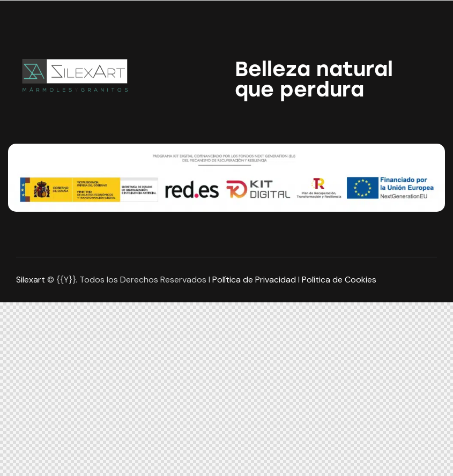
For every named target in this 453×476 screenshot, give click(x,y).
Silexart (31, 280)
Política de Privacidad (254, 280)
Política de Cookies (339, 280)
